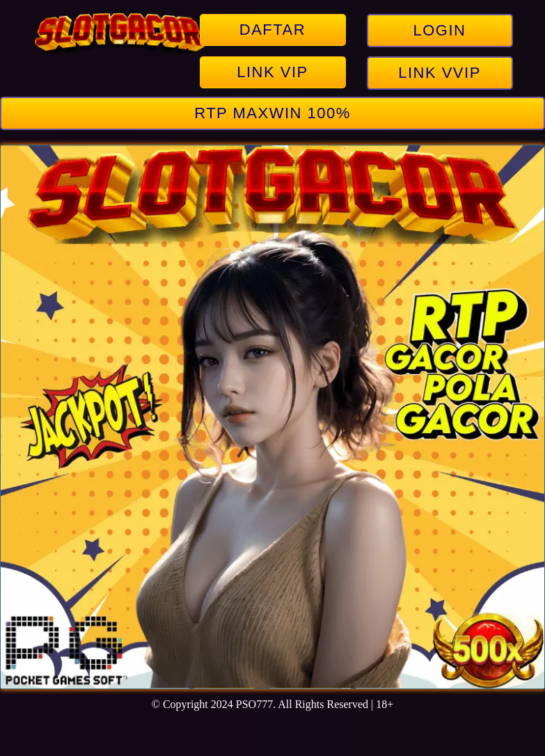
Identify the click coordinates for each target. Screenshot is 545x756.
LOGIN (440, 30)
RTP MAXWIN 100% (272, 113)
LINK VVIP (440, 73)
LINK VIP (272, 72)
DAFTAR (272, 30)
